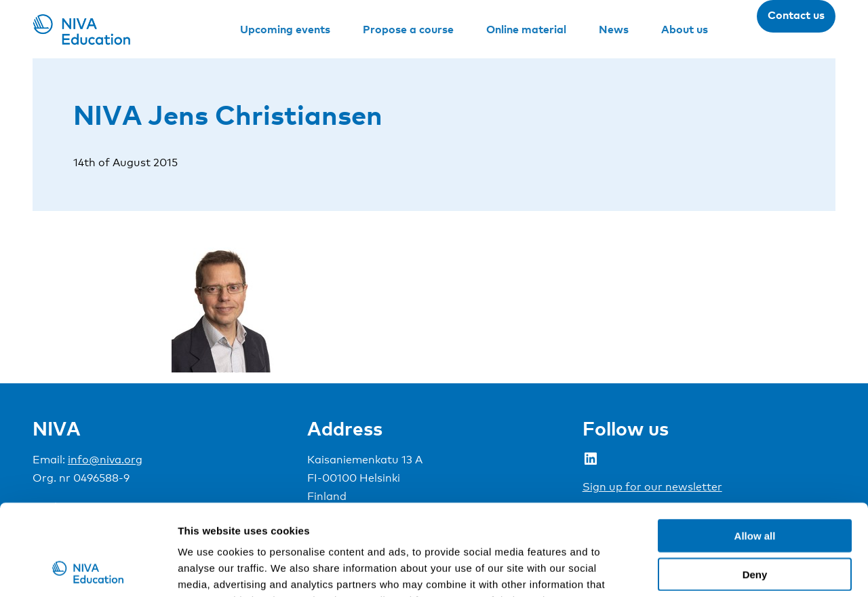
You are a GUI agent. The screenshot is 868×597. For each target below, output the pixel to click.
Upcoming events (285, 29)
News (614, 29)
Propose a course (408, 29)
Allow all (755, 450)
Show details (712, 570)
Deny (755, 489)
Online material (526, 29)
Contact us (796, 15)
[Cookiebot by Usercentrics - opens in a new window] (88, 571)
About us (685, 29)
